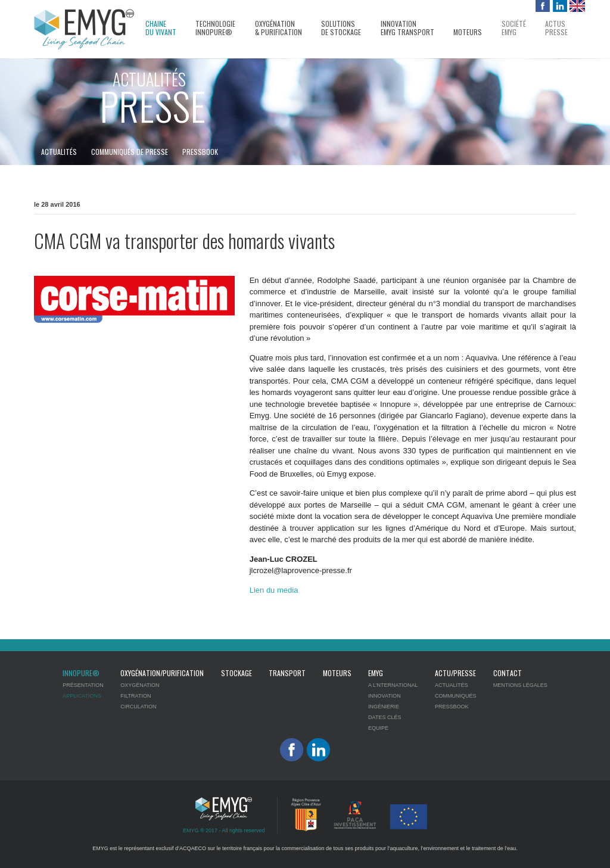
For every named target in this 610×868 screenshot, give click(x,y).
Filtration (136, 696)
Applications (82, 696)
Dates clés (385, 717)
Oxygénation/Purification (162, 673)
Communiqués (456, 696)
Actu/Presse (455, 673)
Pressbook (200, 152)
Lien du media (274, 590)
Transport (287, 673)
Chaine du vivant (161, 28)
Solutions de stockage (341, 28)
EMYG (376, 673)
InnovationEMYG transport (407, 28)
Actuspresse (556, 28)
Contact (508, 673)
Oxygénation (140, 685)
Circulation (138, 707)
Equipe (378, 728)
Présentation (83, 685)
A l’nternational (393, 685)
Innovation (385, 696)
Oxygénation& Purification (278, 28)
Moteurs (468, 32)
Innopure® (81, 673)
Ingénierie (384, 707)
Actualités (59, 152)
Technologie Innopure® (215, 28)
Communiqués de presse (130, 152)
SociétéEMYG (514, 28)
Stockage (236, 673)
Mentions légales (520, 685)
